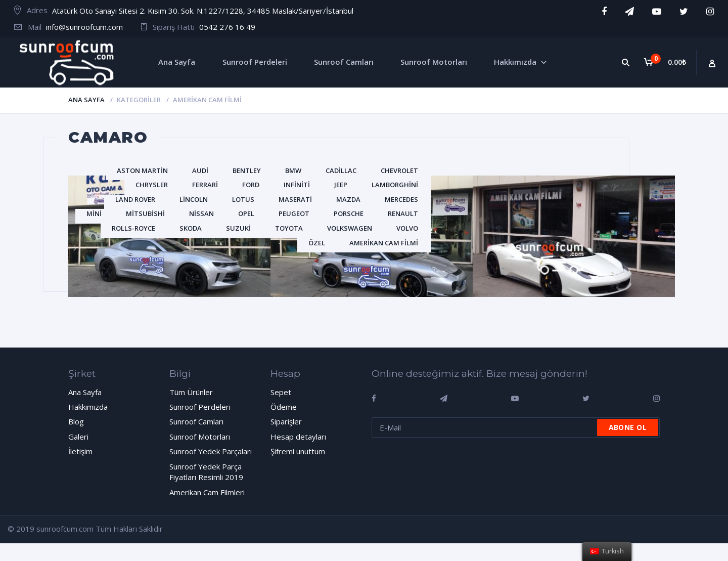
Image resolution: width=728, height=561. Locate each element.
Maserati (295, 199)
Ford (251, 185)
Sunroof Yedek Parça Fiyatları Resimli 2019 (206, 472)
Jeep (341, 185)
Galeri (78, 437)
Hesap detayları (298, 437)
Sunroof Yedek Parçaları (211, 451)
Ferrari (205, 185)
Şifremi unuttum (298, 451)
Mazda (348, 199)
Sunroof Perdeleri (200, 407)
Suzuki (238, 228)
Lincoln (194, 199)
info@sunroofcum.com (84, 27)
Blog (76, 421)
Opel (246, 213)
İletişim (80, 451)
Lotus (243, 199)
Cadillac (341, 170)
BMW (293, 170)
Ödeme (284, 407)
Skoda (191, 228)
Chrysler (152, 185)
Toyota (289, 228)
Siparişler (286, 421)
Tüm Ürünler (191, 392)
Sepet (281, 392)
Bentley (247, 170)
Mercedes (401, 199)
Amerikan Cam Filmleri (207, 492)
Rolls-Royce (133, 228)
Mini (94, 213)
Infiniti (297, 185)
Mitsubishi (145, 213)
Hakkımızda (88, 407)
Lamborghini (395, 185)
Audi (200, 170)
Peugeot (294, 213)
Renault (403, 213)
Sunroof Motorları (200, 437)
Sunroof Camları (196, 421)
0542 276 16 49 (227, 27)
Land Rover (135, 199)
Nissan (201, 213)
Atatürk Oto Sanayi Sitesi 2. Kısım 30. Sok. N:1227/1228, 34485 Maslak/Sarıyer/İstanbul (203, 11)
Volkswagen (350, 228)
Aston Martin (142, 170)
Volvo (407, 228)
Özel (317, 243)
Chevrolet (399, 170)
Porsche (349, 213)
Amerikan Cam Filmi (384, 243)
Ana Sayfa (86, 100)
